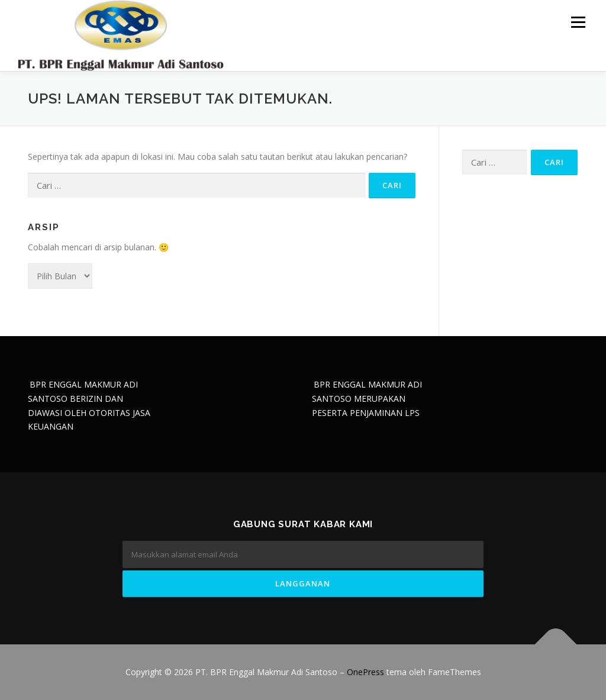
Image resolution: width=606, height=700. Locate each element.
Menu (578, 22)
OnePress (365, 672)
